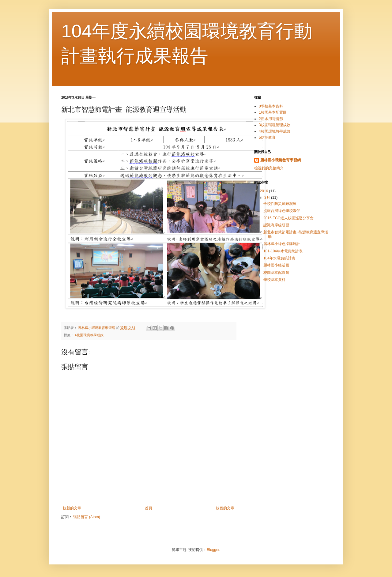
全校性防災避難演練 (280, 204)
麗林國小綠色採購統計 (282, 244)
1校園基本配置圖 (273, 112)
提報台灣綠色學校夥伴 (282, 211)
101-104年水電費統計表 (283, 251)
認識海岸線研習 (276, 225)
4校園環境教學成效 (89, 335)
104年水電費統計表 (279, 258)
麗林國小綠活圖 (276, 265)
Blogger (213, 550)
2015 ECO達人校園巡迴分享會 (288, 218)
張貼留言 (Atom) (87, 517)
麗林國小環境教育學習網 (281, 160)
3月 (268, 198)
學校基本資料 (274, 280)
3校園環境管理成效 (275, 125)
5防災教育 (267, 138)
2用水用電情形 (271, 119)
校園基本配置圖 (276, 273)
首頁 (149, 508)
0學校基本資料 (271, 106)
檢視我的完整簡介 (269, 168)
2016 (265, 191)
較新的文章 (72, 508)
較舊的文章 (225, 508)
